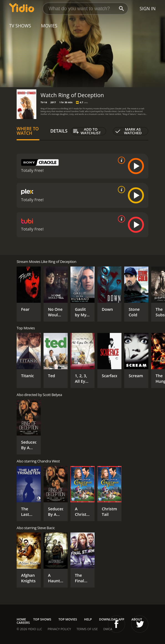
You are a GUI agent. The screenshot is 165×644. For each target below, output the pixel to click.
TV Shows (20, 26)
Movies (49, 26)
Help (88, 619)
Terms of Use (87, 629)
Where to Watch (28, 131)
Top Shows (42, 619)
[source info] (120, 160)
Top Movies (68, 619)
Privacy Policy (59, 629)
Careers (23, 623)
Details (59, 131)
